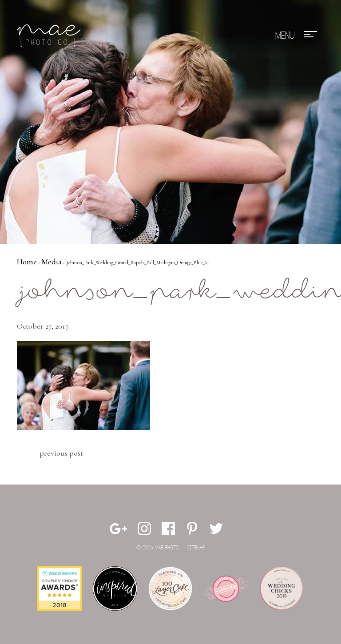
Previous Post (61, 453)
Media (52, 262)
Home (27, 262)
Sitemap (196, 548)
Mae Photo (50, 36)
